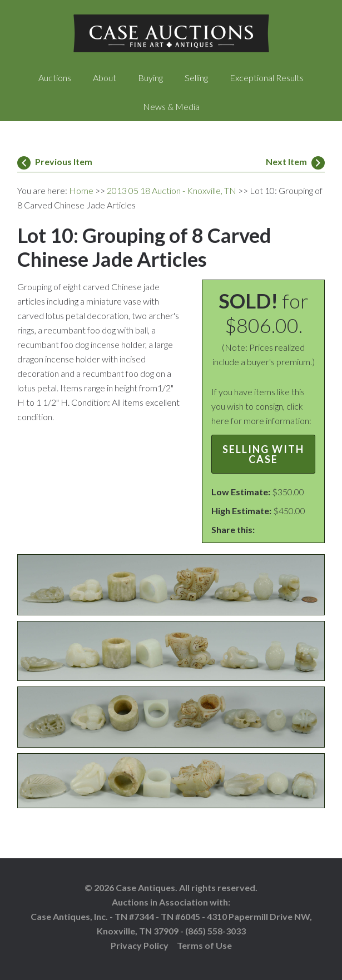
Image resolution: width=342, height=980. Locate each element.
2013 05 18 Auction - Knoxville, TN (172, 190)
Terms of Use (204, 945)
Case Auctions (171, 33)
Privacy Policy (140, 945)
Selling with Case (263, 454)
